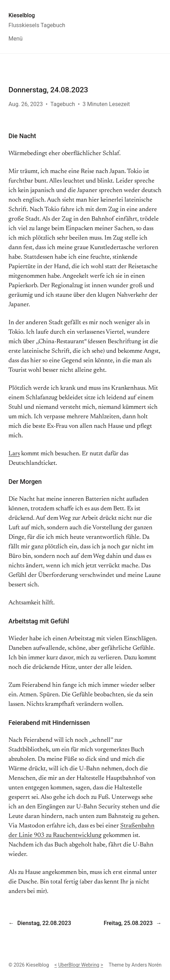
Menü (16, 39)
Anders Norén (147, 965)
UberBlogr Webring (79, 965)
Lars (14, 454)
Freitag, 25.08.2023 (128, 923)
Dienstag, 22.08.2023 (44, 923)
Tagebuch (63, 104)
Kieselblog (22, 15)
